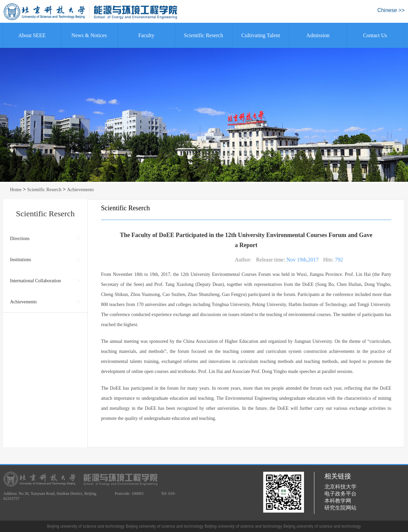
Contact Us (375, 35)
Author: (243, 260)
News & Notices (89, 35)
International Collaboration (35, 281)
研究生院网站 (340, 508)
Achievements (81, 190)
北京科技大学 (340, 487)
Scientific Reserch (203, 35)
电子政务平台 (340, 494)
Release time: (271, 260)
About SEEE (32, 35)
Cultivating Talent (261, 35)
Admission (318, 35)
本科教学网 (338, 501)
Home (16, 190)
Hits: (328, 260)
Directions (20, 239)
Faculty (146, 35)
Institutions (21, 260)
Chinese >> (391, 10)
